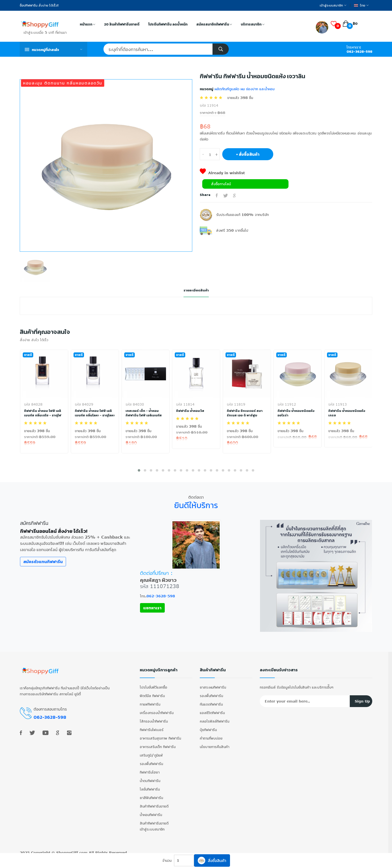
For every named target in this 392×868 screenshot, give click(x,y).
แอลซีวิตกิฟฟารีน (212, 710)
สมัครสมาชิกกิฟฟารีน (214, 25)
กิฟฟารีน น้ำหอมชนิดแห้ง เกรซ (347, 413)
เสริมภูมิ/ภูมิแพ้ (151, 752)
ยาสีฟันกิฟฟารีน (151, 795)
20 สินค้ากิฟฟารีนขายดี (122, 24)
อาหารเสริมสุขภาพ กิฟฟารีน (160, 735)
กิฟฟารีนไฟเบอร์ (152, 727)
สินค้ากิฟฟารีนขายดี (154, 803)
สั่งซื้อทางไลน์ (221, 184)
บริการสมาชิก (253, 25)
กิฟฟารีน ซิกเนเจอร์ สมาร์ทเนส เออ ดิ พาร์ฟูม (245, 413)
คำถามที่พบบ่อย (211, 735)
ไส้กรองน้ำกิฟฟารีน (154, 718)
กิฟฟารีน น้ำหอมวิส (190, 411)
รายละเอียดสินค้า (196, 290)
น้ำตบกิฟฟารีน (150, 778)
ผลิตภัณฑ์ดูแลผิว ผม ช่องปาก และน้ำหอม (244, 89)
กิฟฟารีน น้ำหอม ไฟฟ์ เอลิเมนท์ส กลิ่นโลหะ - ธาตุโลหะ (94, 415)
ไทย (361, 5)
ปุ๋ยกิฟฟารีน (208, 727)
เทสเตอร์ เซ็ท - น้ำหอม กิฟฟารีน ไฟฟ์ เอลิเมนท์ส (144, 413)
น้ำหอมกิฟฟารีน (151, 812)
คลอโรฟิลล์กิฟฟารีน (214, 718)
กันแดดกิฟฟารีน (211, 701)
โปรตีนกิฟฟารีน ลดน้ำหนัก (168, 24)
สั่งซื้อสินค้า (212, 861)
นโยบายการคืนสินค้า (214, 744)
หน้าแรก (87, 25)
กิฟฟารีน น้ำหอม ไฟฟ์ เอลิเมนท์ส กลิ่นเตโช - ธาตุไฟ (43, 413)
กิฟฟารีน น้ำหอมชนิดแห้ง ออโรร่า (296, 413)
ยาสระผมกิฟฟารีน (213, 684)
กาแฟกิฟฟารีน (150, 701)
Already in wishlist (222, 173)
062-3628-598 (359, 52)
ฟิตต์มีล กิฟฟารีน (152, 693)
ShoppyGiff (67, 850)
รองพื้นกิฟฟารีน (151, 761)
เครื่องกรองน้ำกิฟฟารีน (157, 710)
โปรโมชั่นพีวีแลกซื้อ (153, 684)
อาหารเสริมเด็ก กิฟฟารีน (158, 744)
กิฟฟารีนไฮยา (150, 769)
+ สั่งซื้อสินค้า (248, 154)
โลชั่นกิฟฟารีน (150, 786)
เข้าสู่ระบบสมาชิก (333, 5)
